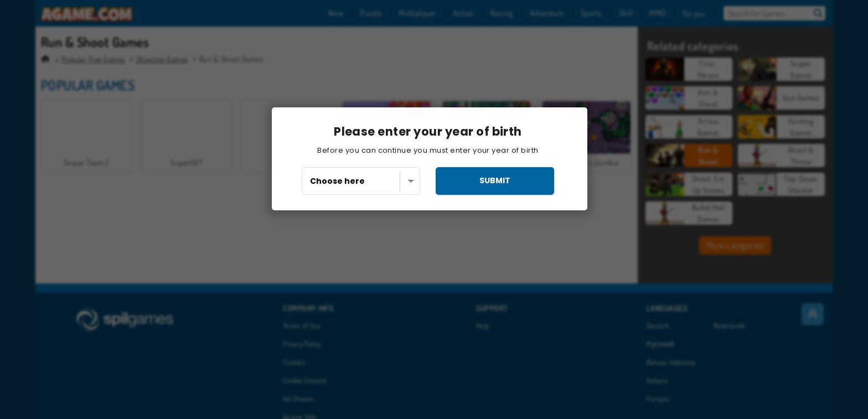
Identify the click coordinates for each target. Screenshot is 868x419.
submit (495, 180)
